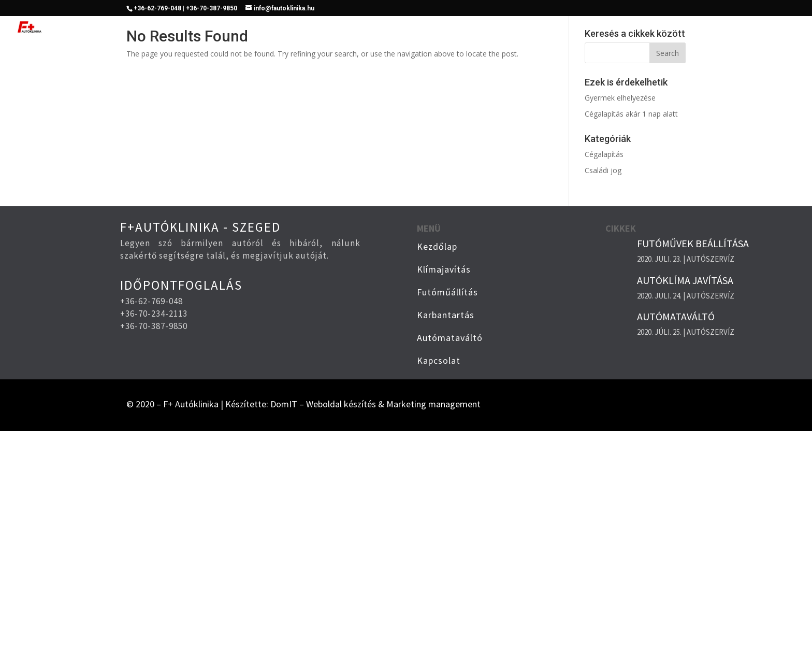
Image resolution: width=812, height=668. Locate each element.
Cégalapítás (604, 154)
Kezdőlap (402, 28)
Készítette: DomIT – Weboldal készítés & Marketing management (353, 404)
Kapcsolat (753, 28)
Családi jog (603, 170)
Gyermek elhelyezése (620, 98)
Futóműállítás (534, 28)
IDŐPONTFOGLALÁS (181, 285)
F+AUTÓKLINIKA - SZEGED (200, 227)
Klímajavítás (463, 28)
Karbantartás (607, 28)
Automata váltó (684, 28)
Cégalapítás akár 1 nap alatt (631, 114)
